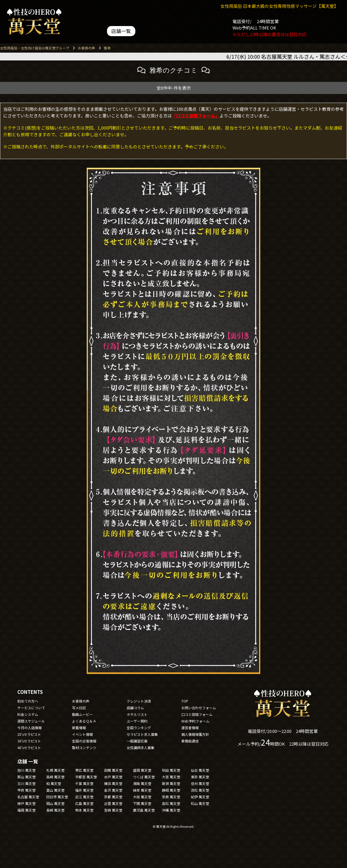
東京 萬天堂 (200, 777)
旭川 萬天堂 (26, 770)
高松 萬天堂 (171, 803)
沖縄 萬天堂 (171, 810)
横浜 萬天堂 (113, 783)
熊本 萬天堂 (84, 810)
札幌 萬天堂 (55, 770)
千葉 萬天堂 (84, 783)
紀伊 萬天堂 (200, 797)
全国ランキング (139, 728)
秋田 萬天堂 (171, 770)
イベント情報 (82, 734)
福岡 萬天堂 (26, 810)
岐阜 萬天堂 (142, 790)
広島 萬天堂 (84, 803)
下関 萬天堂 (142, 803)
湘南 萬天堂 (142, 783)
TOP (185, 701)
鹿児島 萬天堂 (144, 810)
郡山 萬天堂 (26, 777)
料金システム (28, 714)
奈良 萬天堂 (171, 797)
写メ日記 (79, 708)
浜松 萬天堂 (200, 790)
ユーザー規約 (137, 721)
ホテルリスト (137, 714)
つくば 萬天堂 (144, 777)
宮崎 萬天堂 (113, 810)
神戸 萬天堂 (26, 803)
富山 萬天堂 (55, 790)
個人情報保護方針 (195, 734)
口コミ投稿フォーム (197, 714)
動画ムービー (82, 714)
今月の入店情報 (29, 728)
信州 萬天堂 (200, 783)
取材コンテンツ (84, 748)
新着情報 (79, 728)
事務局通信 (190, 741)
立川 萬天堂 (26, 783)
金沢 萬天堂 (113, 790)
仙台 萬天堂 (200, 770)
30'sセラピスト (29, 741)
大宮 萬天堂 (171, 777)
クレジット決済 (139, 701)
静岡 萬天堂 (171, 790)
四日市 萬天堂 (57, 797)
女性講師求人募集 (141, 748)
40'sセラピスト (29, 748)
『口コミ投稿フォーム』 (196, 116)
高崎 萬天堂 (55, 777)
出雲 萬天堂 (113, 803)
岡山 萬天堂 (55, 803)
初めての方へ (28, 701)
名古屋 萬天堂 (28, 797)
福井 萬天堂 (84, 790)
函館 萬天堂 (113, 770)
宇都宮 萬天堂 (86, 777)
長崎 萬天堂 (55, 810)
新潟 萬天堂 (171, 783)
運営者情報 (190, 728)
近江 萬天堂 (84, 797)
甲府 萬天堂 (26, 790)
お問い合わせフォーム (199, 708)
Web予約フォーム (195, 721)
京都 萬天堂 (113, 797)
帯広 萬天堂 (84, 770)
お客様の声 (81, 701)
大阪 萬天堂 (142, 797)
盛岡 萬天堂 (142, 770)
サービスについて (31, 708)
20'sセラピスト (29, 734)
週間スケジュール (31, 721)
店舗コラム (135, 708)
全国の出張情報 (84, 741)
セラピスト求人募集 (142, 734)
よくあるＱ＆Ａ (84, 721)
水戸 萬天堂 (113, 777)
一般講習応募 (137, 741)
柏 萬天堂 (54, 783)
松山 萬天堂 (200, 803)
